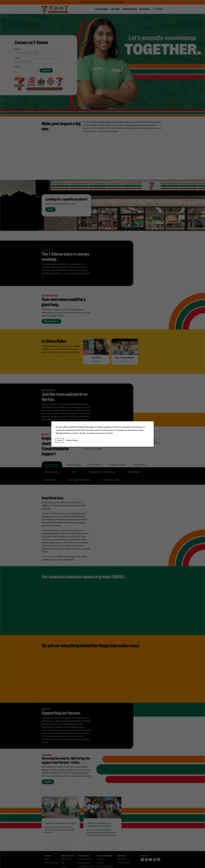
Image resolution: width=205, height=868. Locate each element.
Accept (60, 440)
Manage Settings (72, 440)
